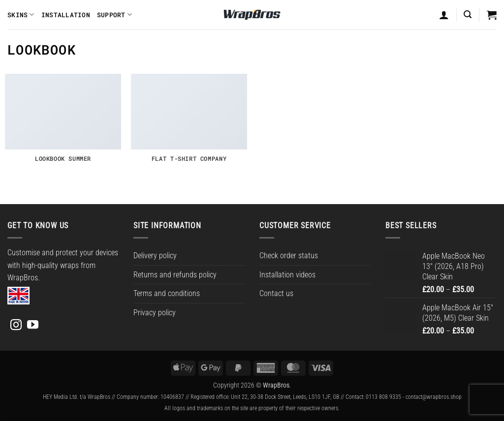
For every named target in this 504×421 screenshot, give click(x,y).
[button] (468, 15)
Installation (66, 15)
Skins (21, 15)
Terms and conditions (167, 293)
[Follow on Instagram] (16, 326)
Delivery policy (155, 256)
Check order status (289, 256)
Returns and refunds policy (175, 275)
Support (114, 15)
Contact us (276, 293)
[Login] (444, 15)
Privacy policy (155, 313)
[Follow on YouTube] (33, 326)
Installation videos (287, 275)
